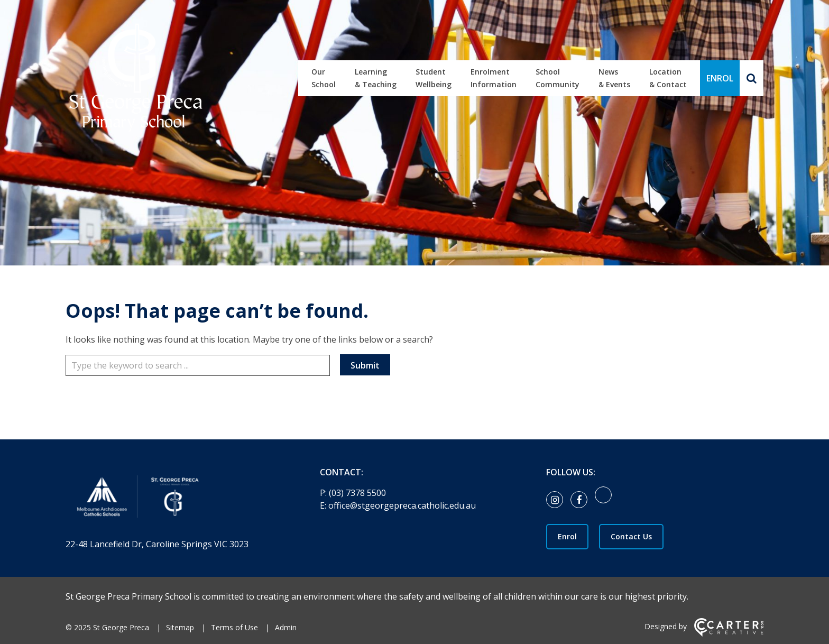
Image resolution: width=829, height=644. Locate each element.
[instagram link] (557, 500)
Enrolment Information (494, 78)
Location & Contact (668, 78)
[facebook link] (582, 500)
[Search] (752, 78)
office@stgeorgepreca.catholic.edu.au (402, 505)
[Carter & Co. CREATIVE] (729, 634)
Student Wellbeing (434, 78)
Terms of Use (234, 627)
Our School (324, 78)
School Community (558, 78)
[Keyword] (198, 365)
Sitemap (180, 627)
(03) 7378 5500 (357, 493)
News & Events (614, 78)
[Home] (174, 499)
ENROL (720, 78)
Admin (286, 627)
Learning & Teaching (376, 78)
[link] (606, 500)
